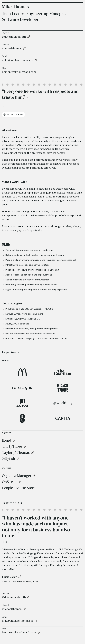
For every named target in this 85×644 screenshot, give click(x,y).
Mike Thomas (15, 7)
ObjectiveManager (17, 476)
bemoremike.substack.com (19, 72)
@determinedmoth (14, 37)
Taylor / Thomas (16, 452)
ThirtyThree (12, 446)
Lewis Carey (9, 577)
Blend (7, 440)
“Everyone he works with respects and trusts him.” (40, 94)
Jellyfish (9, 459)
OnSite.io (9, 482)
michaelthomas (12, 48)
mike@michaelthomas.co (18, 60)
